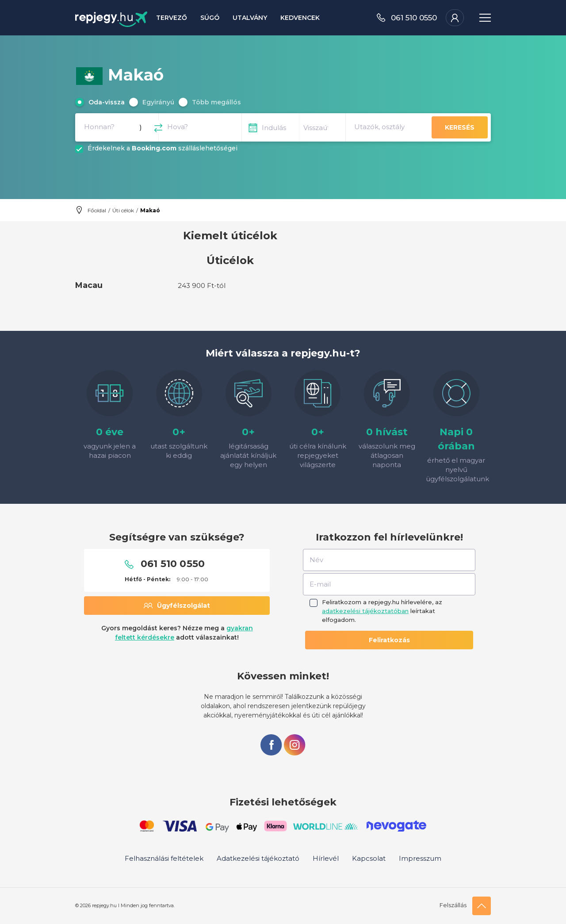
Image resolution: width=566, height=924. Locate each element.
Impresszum (420, 858)
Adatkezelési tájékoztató (258, 858)
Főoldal (97, 210)
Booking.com (154, 148)
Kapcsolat (369, 858)
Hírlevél (326, 858)
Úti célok (123, 210)
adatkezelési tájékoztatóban (365, 611)
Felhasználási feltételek (164, 858)
